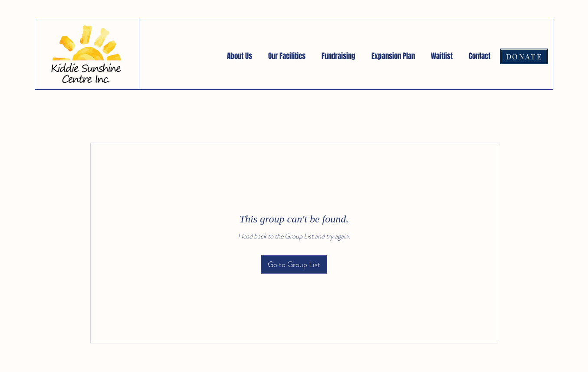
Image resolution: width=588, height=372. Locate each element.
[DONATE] (524, 56)
